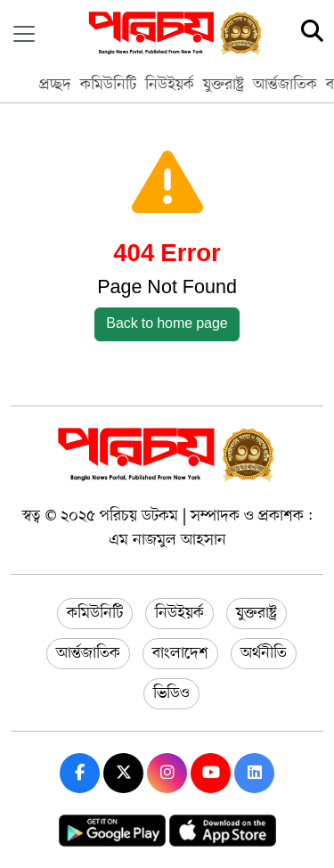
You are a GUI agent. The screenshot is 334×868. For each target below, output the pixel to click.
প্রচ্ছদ (55, 85)
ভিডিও (171, 693)
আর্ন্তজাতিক (285, 85)
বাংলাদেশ (180, 653)
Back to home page (167, 324)
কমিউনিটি (108, 85)
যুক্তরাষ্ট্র (224, 85)
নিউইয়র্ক (170, 85)
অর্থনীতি (264, 653)
